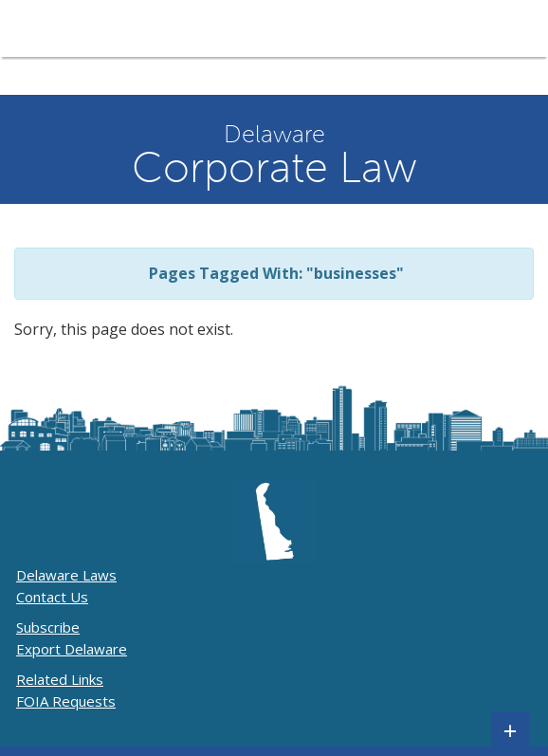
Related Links (60, 679)
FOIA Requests (66, 701)
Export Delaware (72, 649)
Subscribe (48, 627)
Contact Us (52, 597)
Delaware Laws (66, 575)
